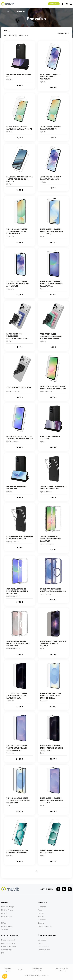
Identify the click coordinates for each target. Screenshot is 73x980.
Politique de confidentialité (37, 970)
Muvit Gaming (7, 916)
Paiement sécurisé (8, 943)
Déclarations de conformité (62, 970)
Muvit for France (7, 910)
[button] (5, 976)
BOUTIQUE (54, 4)
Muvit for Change (8, 907)
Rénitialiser (24, 35)
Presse (40, 943)
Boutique (12, 12)
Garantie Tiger (7, 950)
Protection (42, 907)
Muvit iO (4, 913)
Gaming (41, 923)
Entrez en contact (8, 940)
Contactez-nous (44, 950)
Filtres (7, 31)
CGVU (21, 970)
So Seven (5, 929)
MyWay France (7, 926)
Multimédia (42, 920)
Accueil (4, 12)
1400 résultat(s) (11, 35)
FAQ (3, 953)
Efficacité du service (9, 946)
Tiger (3, 920)
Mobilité (41, 916)
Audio (40, 910)
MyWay (4, 923)
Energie (41, 913)
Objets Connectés (45, 926)
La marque (42, 940)
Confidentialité (44, 946)
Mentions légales (8, 970)
